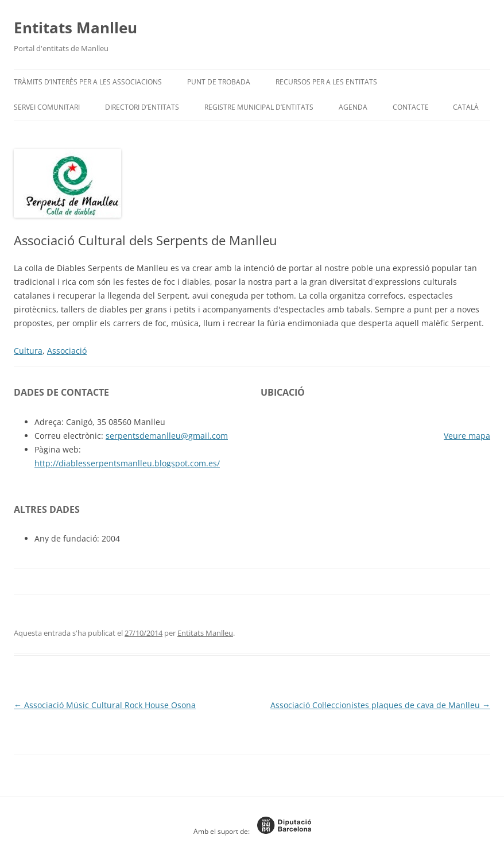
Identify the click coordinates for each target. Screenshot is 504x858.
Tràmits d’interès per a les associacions (88, 82)
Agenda (353, 107)
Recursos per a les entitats (326, 82)
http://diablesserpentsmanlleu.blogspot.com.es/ (127, 463)
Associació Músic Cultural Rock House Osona (105, 705)
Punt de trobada (219, 82)
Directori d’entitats (142, 107)
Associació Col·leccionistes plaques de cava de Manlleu (380, 705)
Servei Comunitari (47, 107)
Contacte (411, 107)
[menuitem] (466, 107)
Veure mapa (467, 436)
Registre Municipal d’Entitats (259, 107)
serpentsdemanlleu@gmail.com (167, 436)
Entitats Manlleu (75, 28)
